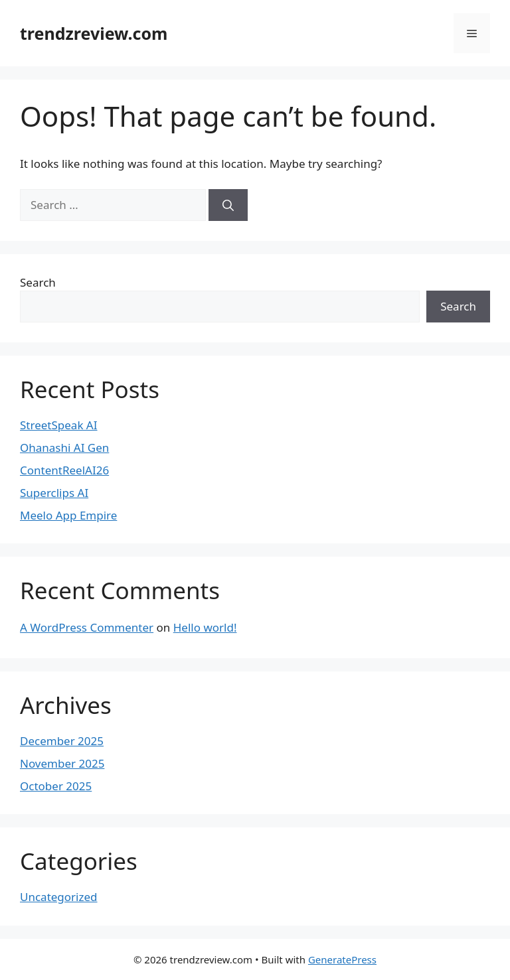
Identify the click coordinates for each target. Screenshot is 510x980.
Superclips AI (54, 493)
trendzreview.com (94, 33)
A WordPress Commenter (87, 627)
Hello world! (205, 627)
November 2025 (62, 763)
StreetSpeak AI (59, 425)
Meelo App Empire (68, 515)
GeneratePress (342, 959)
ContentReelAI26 (64, 470)
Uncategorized (59, 897)
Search (38, 282)
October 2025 (56, 786)
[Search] (228, 205)
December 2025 (62, 741)
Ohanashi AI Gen (64, 448)
